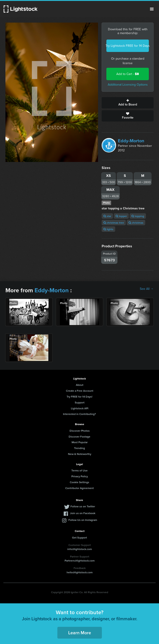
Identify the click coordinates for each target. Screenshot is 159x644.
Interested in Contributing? (79, 414)
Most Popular (80, 442)
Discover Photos (80, 431)
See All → (147, 289)
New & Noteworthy (80, 454)
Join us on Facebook (83, 513)
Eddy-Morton (131, 141)
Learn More (80, 633)
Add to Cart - (128, 74)
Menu (152, 9)
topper (121, 216)
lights (108, 229)
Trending (79, 448)
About (80, 385)
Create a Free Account (80, 391)
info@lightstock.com (80, 549)
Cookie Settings (79, 482)
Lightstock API (80, 408)
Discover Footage (79, 437)
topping (138, 216)
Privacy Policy (80, 476)
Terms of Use (79, 470)
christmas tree (114, 223)
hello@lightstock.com (80, 572)
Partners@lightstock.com (80, 561)
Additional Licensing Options (128, 85)
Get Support (79, 537)
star (107, 216)
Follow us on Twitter (83, 506)
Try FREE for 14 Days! (79, 397)
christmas (136, 223)
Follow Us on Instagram (83, 520)
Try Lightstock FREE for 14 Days (128, 46)
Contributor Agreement (79, 488)
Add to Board (128, 103)
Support (80, 402)
